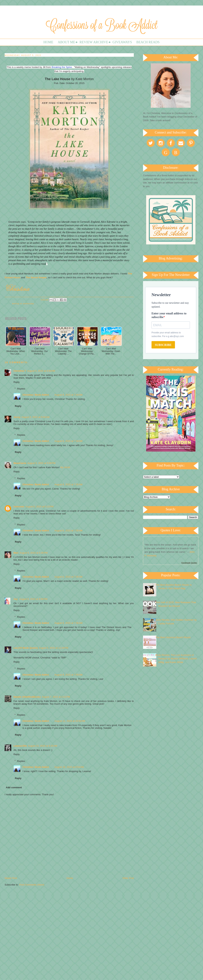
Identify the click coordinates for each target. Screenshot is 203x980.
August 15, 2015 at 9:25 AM (43, 746)
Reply (17, 382)
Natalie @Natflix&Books (27, 697)
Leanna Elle (20, 746)
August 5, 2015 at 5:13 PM (39, 507)
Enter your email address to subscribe (169, 315)
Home (48, 42)
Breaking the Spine (62, 67)
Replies (21, 389)
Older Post (128, 878)
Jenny (17, 417)
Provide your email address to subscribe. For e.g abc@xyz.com (168, 334)
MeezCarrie (20, 463)
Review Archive (94, 42)
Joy (16, 599)
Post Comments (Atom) (32, 885)
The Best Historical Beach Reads (173, 637)
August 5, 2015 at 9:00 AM (36, 417)
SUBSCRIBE (163, 345)
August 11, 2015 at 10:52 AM (70, 721)
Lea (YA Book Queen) (26, 648)
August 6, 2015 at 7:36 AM (68, 623)
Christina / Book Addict (36, 395)
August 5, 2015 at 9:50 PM (33, 599)
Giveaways (122, 42)
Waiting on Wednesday (23, 304)
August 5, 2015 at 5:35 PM (34, 553)
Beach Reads (148, 42)
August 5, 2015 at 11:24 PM (53, 648)
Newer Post (11, 878)
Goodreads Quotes (189, 563)
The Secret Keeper (36, 277)
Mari (16, 553)
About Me (66, 42)
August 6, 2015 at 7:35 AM (68, 484)
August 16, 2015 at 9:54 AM (69, 767)
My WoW (65, 467)
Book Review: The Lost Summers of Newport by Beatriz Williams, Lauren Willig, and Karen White (176, 659)
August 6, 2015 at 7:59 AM (68, 675)
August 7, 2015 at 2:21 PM (56, 697)
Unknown (19, 507)
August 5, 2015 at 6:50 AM (41, 371)
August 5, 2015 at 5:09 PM (41, 463)
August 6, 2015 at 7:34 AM (68, 395)
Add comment (14, 787)
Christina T (20, 371)
